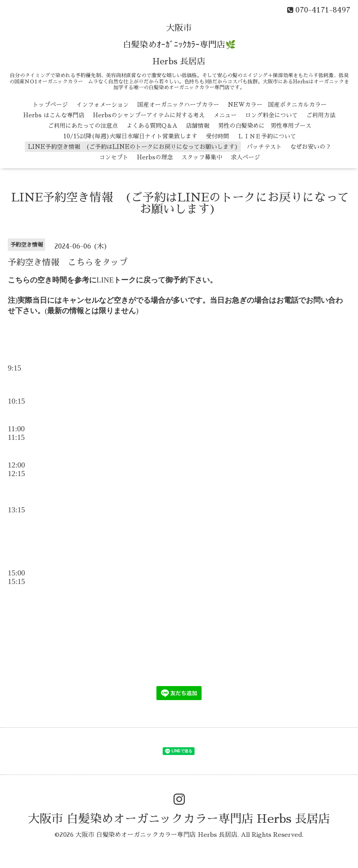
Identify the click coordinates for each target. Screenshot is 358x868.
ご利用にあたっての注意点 (83, 126)
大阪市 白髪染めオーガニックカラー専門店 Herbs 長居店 (179, 819)
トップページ (50, 105)
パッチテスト (264, 147)
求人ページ (245, 157)
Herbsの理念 (155, 157)
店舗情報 (198, 126)
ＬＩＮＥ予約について (267, 136)
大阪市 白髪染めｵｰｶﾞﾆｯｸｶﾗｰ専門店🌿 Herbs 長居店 (179, 45)
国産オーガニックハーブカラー (178, 105)
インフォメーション (103, 105)
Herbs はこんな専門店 (54, 115)
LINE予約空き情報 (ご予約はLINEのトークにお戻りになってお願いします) (133, 147)
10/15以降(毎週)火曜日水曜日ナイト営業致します (130, 136)
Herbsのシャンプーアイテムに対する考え (149, 115)
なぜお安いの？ (311, 147)
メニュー (225, 115)
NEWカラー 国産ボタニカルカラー (277, 105)
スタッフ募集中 (202, 157)
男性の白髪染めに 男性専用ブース (265, 126)
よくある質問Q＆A (152, 126)
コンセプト (114, 157)
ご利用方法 (321, 115)
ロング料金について (271, 115)
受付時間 (218, 136)
